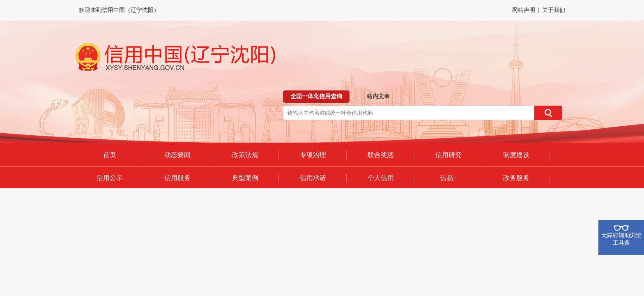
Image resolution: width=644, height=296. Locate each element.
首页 (110, 155)
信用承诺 (313, 178)
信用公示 (110, 178)
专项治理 (313, 155)
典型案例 (245, 178)
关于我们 (554, 10)
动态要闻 (177, 155)
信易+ (448, 178)
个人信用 (381, 178)
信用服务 (177, 178)
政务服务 (516, 178)
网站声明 (524, 10)
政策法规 (245, 155)
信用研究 (448, 155)
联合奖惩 (381, 155)
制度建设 (516, 155)
